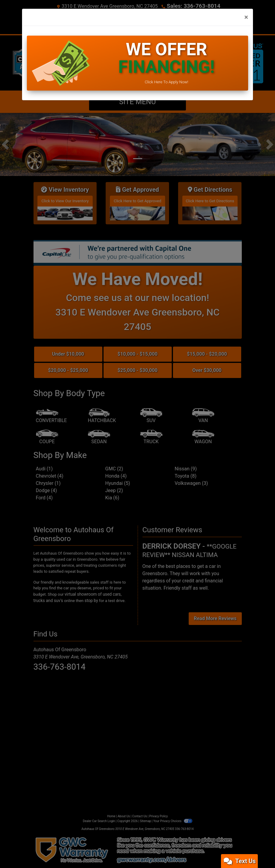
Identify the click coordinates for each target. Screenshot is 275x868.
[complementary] (257, 850)
